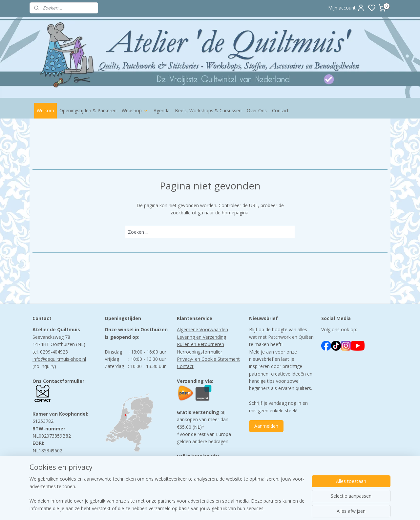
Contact (280, 110)
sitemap (237, 508)
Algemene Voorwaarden (202, 329)
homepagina (235, 213)
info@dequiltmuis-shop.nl (59, 359)
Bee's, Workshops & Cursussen (208, 110)
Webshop (135, 110)
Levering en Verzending (201, 337)
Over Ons (257, 110)
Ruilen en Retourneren (200, 344)
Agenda (162, 110)
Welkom (45, 110)
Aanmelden (266, 426)
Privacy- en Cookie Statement (208, 359)
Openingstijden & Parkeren (88, 110)
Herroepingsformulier (199, 352)
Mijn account (346, 8)
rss (251, 508)
